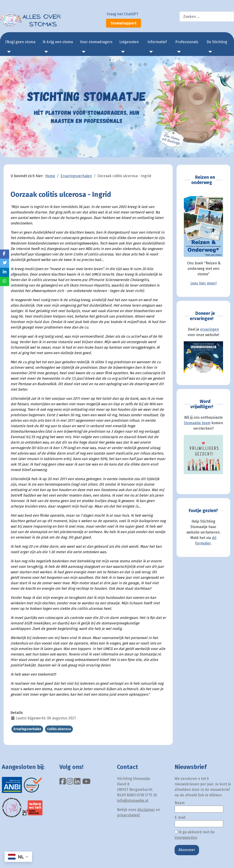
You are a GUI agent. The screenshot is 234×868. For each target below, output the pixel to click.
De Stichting (217, 42)
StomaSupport (124, 23)
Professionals (187, 42)
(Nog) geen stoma (20, 42)
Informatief (157, 42)
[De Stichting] (209, 52)
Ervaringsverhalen (27, 729)
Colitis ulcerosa (59, 729)
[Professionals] (178, 52)
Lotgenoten (129, 42)
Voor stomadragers (96, 42)
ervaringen (210, 329)
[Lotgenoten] (122, 52)
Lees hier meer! (203, 283)
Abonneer (187, 850)
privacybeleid (128, 815)
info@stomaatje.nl (133, 801)
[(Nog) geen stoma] (8, 52)
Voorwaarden (186, 838)
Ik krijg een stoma (58, 42)
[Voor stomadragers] (83, 52)
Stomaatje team (197, 423)
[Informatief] (150, 52)
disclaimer (146, 810)
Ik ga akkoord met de (195, 835)
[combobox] (207, 17)
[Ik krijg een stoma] (45, 52)
